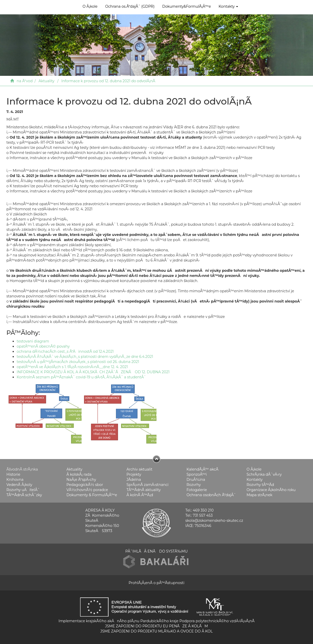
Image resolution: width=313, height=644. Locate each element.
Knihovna (15, 480)
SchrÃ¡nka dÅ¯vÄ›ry (264, 474)
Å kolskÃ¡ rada (79, 474)
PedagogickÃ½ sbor (85, 485)
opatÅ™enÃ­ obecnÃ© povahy (43, 346)
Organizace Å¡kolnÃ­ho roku (271, 490)
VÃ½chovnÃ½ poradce (87, 490)
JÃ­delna (134, 480)
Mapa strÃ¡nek (260, 495)
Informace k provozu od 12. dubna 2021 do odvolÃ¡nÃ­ (108, 81)
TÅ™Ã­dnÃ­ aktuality (144, 490)
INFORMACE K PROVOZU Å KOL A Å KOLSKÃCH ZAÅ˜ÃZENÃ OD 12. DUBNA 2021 (93, 372)
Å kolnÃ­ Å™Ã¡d (140, 495)
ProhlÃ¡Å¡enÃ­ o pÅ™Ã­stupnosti (156, 583)
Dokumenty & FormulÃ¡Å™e (92, 495)
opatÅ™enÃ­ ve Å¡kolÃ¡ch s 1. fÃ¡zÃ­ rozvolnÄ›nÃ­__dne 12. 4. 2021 (72, 367)
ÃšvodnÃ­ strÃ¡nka (22, 469)
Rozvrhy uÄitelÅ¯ (23, 490)
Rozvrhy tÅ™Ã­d (260, 485)
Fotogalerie (197, 490)
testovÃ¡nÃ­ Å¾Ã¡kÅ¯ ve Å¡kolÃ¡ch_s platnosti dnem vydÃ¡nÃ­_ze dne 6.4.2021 (85, 357)
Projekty (134, 474)
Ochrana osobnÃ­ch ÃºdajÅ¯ (211, 495)
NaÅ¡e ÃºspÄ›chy (81, 480)
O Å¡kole (90, 6)
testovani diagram (33, 341)
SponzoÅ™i (197, 474)
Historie (13, 474)
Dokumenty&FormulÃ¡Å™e (187, 6)
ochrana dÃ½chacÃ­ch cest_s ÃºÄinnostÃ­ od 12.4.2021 (65, 351)
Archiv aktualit (139, 469)
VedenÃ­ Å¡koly (19, 485)
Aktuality (46, 81)
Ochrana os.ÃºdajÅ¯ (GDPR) (130, 6)
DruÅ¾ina (196, 480)
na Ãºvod (25, 81)
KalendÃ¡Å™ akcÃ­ (202, 469)
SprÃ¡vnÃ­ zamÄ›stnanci (148, 485)
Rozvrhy (194, 485)
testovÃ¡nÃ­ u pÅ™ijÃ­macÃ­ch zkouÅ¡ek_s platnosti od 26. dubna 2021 (78, 362)
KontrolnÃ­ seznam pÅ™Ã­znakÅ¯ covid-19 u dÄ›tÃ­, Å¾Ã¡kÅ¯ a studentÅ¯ (81, 377)
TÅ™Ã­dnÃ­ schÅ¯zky (24, 495)
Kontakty (228, 6)
